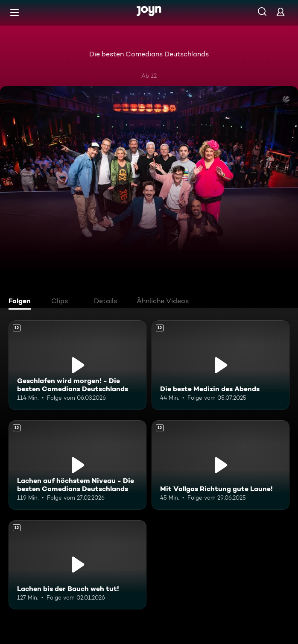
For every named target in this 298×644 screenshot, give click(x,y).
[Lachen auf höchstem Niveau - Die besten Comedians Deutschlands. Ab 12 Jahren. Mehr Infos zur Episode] (77, 465)
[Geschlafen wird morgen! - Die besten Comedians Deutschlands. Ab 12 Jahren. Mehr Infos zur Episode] (77, 365)
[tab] (22, 302)
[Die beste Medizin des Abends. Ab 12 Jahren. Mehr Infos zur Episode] (221, 365)
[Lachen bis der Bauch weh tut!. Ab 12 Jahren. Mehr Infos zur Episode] (77, 565)
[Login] (280, 12)
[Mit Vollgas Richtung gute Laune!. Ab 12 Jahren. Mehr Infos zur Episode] (221, 465)
